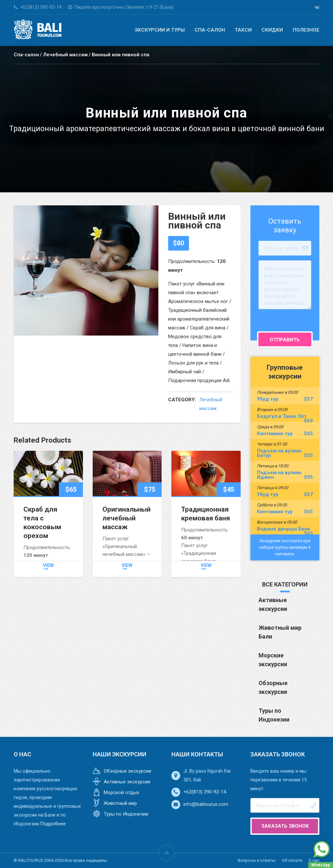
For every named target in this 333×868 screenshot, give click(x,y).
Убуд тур (285, 399)
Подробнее (53, 824)
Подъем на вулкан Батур (285, 453)
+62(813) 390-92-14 (205, 792)
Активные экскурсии (127, 782)
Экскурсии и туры (160, 30)
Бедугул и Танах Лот (285, 416)
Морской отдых (121, 792)
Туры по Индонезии (126, 814)
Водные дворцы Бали (285, 529)
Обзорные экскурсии (127, 771)
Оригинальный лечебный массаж (127, 518)
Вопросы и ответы (257, 860)
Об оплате (292, 860)
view (48, 567)
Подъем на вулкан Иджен (285, 475)
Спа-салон (210, 30)
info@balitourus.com (206, 804)
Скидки (272, 30)
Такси (243, 30)
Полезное (306, 30)
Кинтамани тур (285, 434)
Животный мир (120, 803)
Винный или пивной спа (120, 55)
